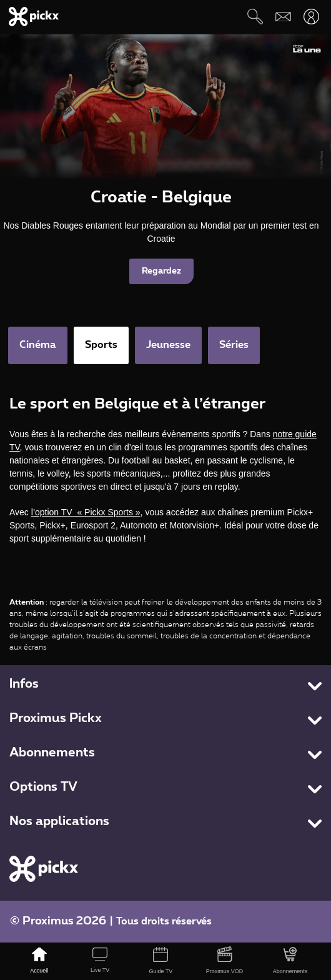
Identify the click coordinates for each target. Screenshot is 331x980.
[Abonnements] (290, 961)
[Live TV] (100, 961)
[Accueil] (39, 961)
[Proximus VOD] (225, 961)
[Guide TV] (161, 961)
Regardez (161, 271)
